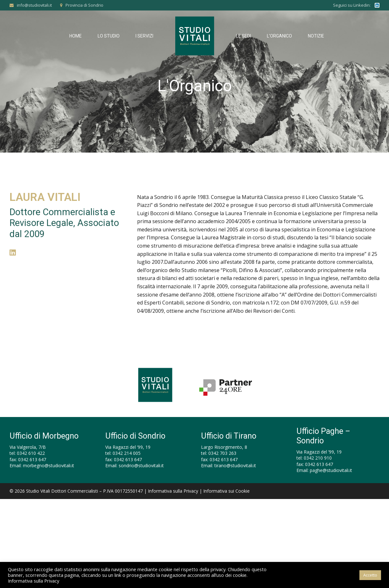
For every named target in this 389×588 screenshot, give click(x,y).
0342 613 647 (32, 459)
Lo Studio (109, 36)
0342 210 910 (318, 458)
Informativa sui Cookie (226, 491)
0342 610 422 (31, 453)
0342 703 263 (222, 453)
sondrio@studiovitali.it (141, 465)
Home (76, 36)
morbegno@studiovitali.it (49, 465)
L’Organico (279, 36)
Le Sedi (243, 36)
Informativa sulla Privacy (173, 491)
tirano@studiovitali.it (235, 465)
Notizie (316, 36)
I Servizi (144, 36)
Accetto (370, 575)
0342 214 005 (127, 453)
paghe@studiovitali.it (331, 470)
